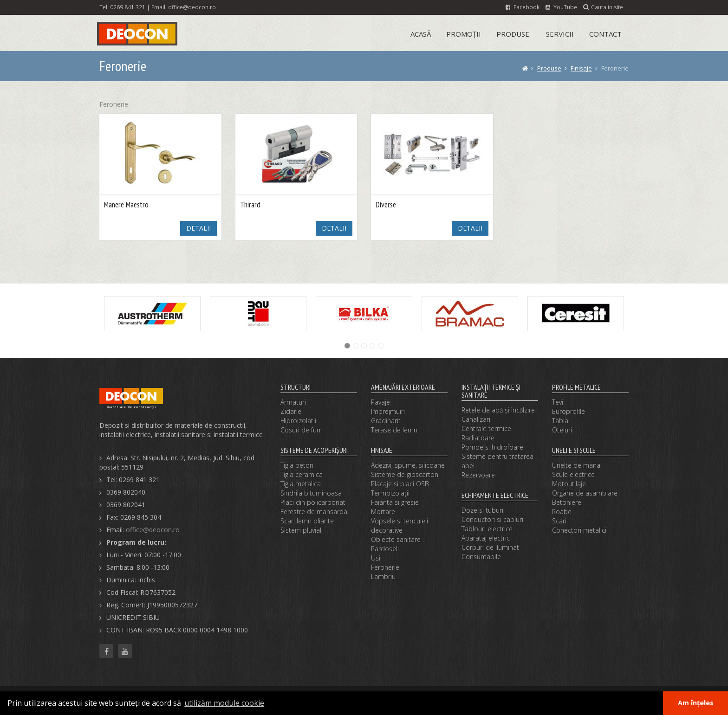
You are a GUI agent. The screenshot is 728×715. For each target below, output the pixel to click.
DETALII (198, 228)
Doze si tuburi (482, 510)
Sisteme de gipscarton (405, 474)
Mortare (383, 512)
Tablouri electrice (487, 529)
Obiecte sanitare (396, 539)
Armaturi (293, 402)
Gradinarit (386, 421)
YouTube (561, 7)
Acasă (421, 34)
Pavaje (380, 402)
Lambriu (383, 577)
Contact (605, 34)
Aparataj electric (486, 538)
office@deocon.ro (192, 7)
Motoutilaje (569, 484)
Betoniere (567, 502)
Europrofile (569, 411)
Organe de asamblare (585, 493)
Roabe (562, 512)
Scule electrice (573, 474)
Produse (513, 34)
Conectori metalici (579, 530)
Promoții (464, 34)
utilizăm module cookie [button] (224, 703)
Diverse (386, 205)
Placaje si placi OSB (400, 484)
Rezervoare (478, 475)
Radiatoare (478, 438)
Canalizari (476, 419)
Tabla (560, 421)
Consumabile (481, 557)
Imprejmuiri (388, 411)
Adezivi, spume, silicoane (408, 465)
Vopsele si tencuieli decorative (400, 525)
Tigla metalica (301, 484)
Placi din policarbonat (313, 502)
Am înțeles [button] (696, 703)
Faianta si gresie (395, 502)
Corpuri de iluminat (490, 547)
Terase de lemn (394, 430)
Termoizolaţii (390, 493)
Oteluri (562, 430)
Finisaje (581, 68)
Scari (559, 521)
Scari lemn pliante (307, 521)
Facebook (523, 7)
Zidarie (291, 411)
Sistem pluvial (301, 530)
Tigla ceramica (302, 474)
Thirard (250, 205)
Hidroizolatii (298, 421)
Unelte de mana (576, 465)
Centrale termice (486, 428)
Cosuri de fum (302, 430)
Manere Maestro (126, 205)
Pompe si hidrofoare (492, 447)
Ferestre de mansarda (314, 512)
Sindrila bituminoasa (311, 493)
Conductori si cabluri (492, 519)
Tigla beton (297, 465)
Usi (376, 558)
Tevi (558, 402)
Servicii (560, 34)
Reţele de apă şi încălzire (498, 410)
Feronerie (385, 567)
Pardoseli (385, 549)
